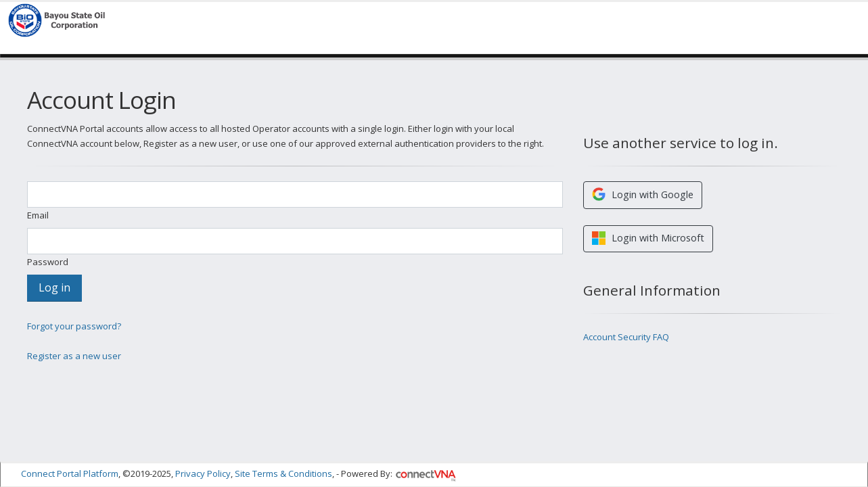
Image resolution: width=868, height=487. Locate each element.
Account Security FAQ (626, 337)
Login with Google (643, 194)
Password (48, 262)
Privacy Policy (203, 472)
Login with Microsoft (648, 238)
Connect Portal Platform (70, 472)
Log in (54, 287)
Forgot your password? (74, 326)
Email (38, 215)
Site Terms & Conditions (283, 472)
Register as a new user (74, 356)
